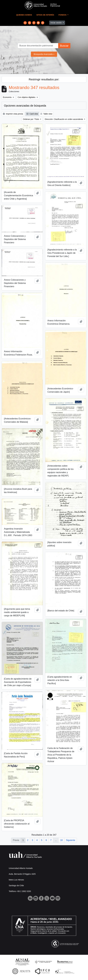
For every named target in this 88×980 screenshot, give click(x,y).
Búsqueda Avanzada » (44, 54)
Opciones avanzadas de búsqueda (25, 106)
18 (61, 840)
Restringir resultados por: (44, 79)
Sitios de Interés (45, 15)
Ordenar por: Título (31, 119)
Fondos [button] (63, 15)
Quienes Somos (24, 15)
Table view (46, 114)
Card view (32, 114)
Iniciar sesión (56, 23)
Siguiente (71, 840)
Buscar (64, 46)
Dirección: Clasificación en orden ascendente (64, 119)
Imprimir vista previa (13, 114)
